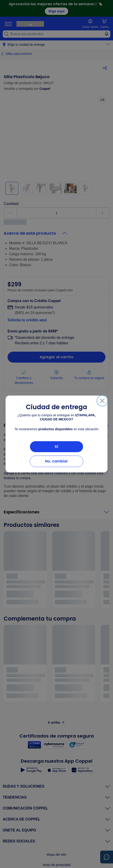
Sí (56, 447)
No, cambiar (56, 461)
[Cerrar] (102, 401)
